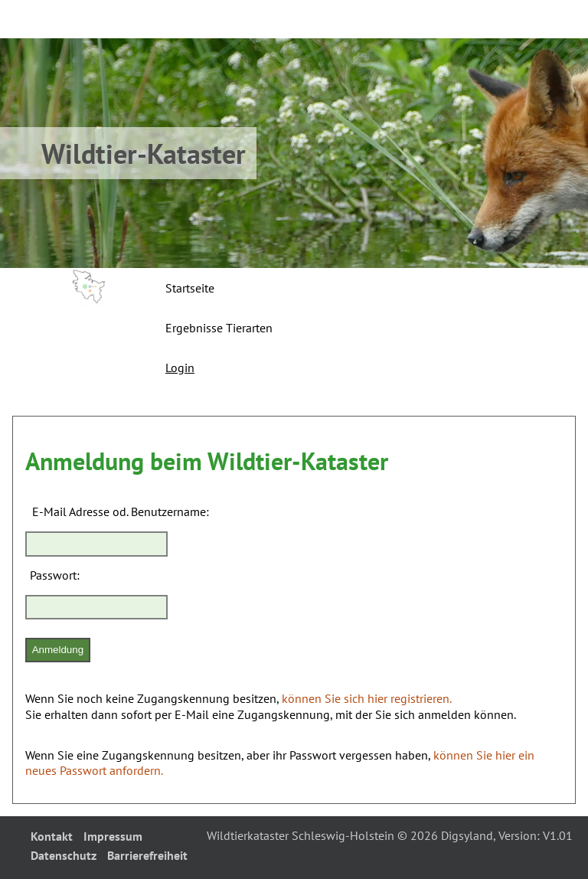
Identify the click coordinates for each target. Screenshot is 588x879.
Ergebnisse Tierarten (219, 328)
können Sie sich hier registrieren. (367, 698)
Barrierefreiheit (147, 855)
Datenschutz (64, 855)
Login (180, 368)
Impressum (113, 836)
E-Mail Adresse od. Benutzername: (121, 511)
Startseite (190, 288)
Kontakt (52, 836)
